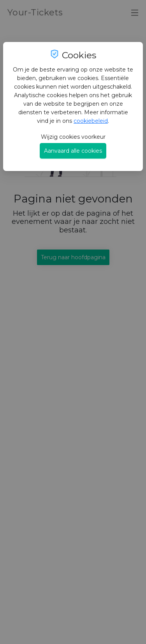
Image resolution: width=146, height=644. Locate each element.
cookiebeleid (91, 121)
